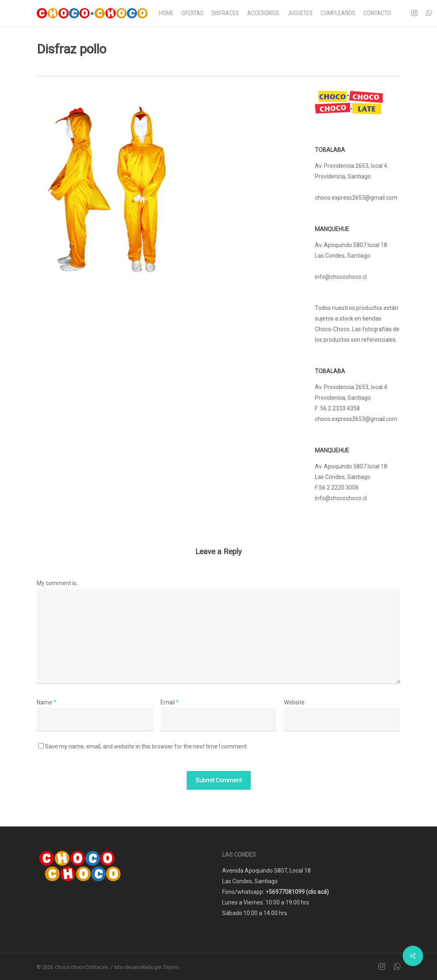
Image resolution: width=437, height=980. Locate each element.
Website (294, 702)
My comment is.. (58, 583)
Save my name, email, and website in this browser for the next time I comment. (146, 746)
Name (47, 702)
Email (170, 702)
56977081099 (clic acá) (299, 892)
